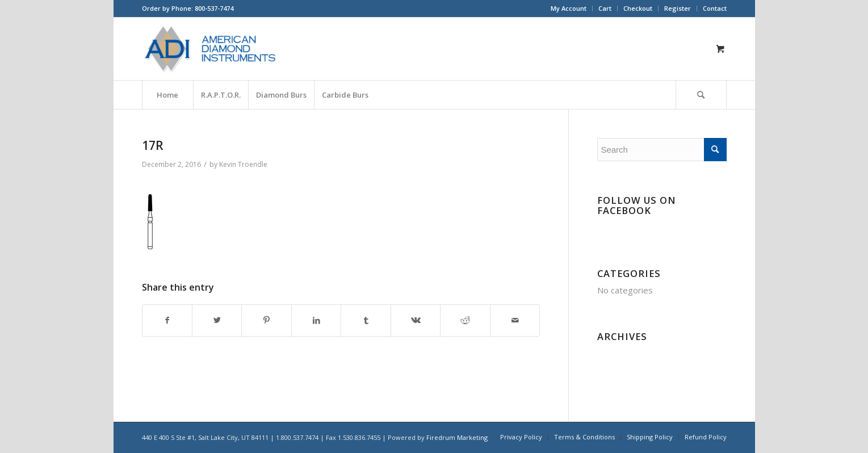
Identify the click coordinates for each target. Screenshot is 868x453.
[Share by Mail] (515, 320)
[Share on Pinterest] (266, 320)
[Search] (701, 95)
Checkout (638, 8)
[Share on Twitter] (217, 320)
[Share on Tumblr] (366, 320)
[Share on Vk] (416, 320)
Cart (605, 8)
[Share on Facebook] (167, 320)
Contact (715, 8)
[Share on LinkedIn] (316, 320)
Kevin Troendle (243, 164)
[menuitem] (569, 9)
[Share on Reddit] (465, 320)
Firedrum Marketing (457, 437)
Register (678, 8)
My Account (569, 8)
